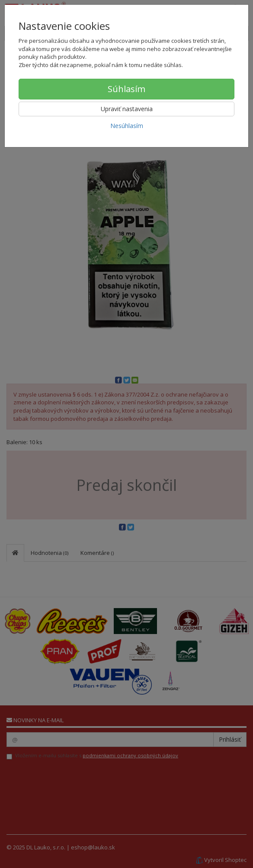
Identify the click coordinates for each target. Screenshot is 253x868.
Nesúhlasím (127, 126)
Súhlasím (126, 89)
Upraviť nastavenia (127, 109)
